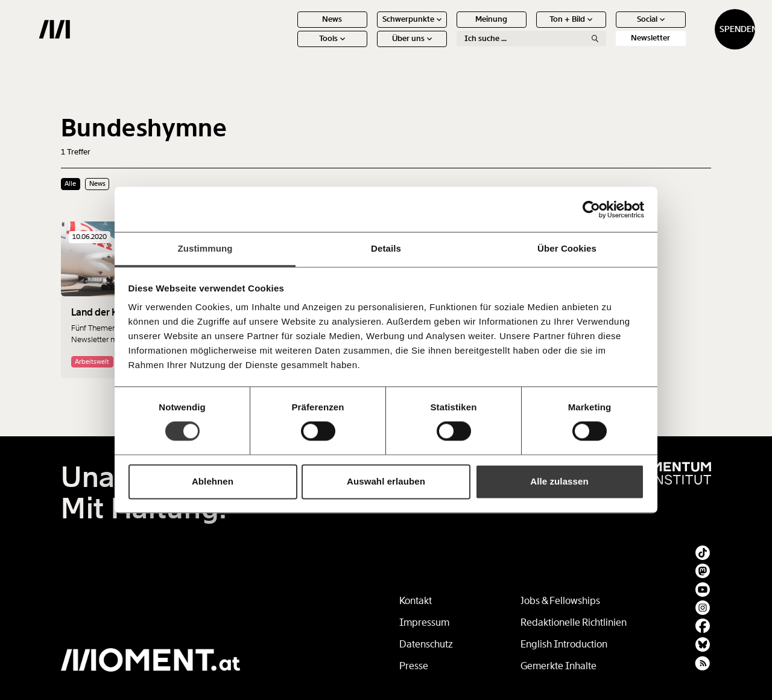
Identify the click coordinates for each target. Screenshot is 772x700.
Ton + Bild (527, 29)
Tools (289, 48)
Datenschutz (426, 644)
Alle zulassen (559, 481)
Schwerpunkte (368, 29)
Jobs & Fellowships (560, 601)
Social (607, 29)
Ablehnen (213, 481)
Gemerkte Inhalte (558, 666)
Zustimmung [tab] (205, 248)
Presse (414, 666)
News (289, 29)
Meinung (448, 29)
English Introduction (564, 644)
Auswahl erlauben (386, 481)
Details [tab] (386, 248)
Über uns (368, 48)
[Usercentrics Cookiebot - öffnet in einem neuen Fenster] (591, 209)
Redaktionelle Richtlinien (574, 622)
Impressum (424, 622)
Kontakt (416, 601)
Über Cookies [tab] (567, 248)
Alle (70, 183)
